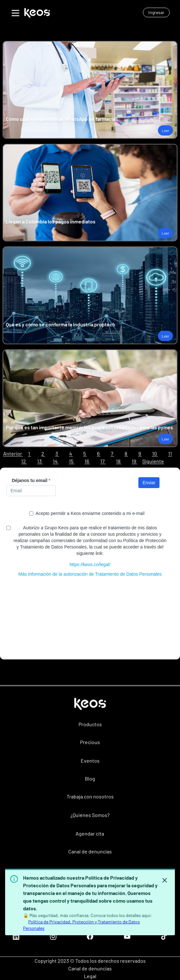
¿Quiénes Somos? (90, 815)
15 (72, 461)
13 (40, 461)
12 (24, 461)
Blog (90, 778)
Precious (90, 742)
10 (155, 453)
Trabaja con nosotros (90, 796)
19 (134, 461)
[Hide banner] (165, 880)
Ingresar (156, 12)
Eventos (90, 761)
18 (119, 461)
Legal (90, 976)
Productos (90, 724)
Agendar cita (90, 833)
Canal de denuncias (90, 851)
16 (87, 461)
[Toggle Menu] (15, 12)
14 (56, 461)
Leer (165, 130)
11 (170, 453)
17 (103, 461)
